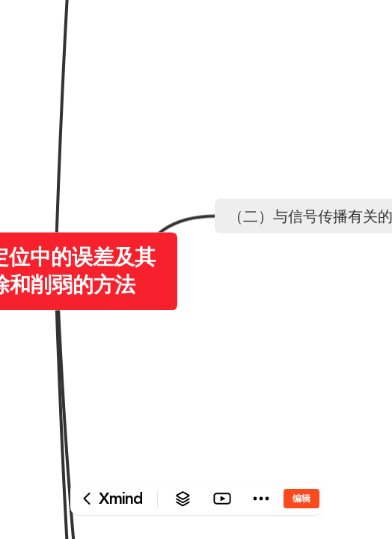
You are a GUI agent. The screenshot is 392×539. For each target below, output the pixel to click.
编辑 (301, 498)
